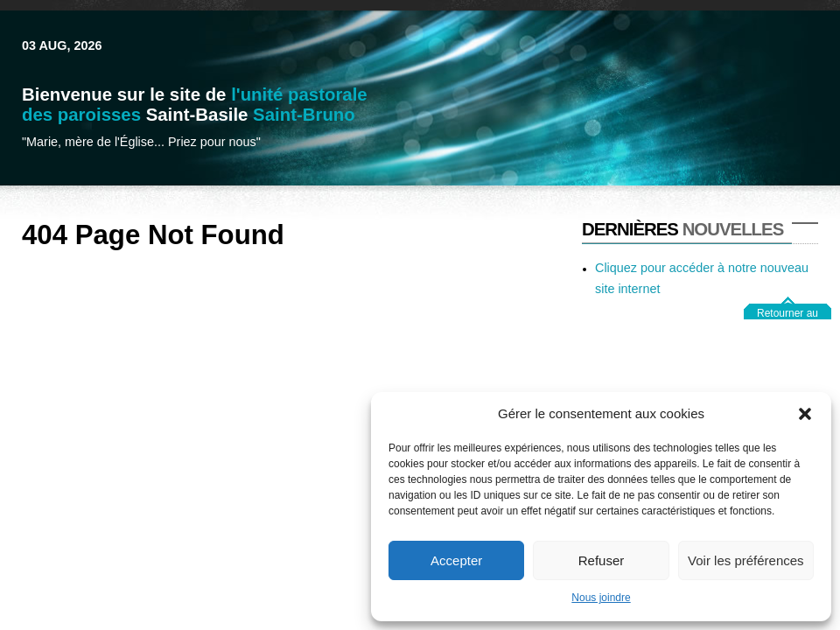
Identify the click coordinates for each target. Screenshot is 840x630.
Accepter (456, 560)
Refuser (602, 560)
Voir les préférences (746, 560)
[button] (805, 414)
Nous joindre (601, 598)
